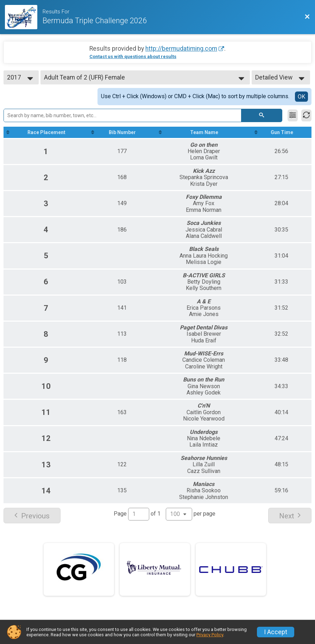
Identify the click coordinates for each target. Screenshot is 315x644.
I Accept (276, 632)
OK (301, 97)
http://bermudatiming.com (181, 49)
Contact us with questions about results (133, 56)
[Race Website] (24, 17)
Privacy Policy (210, 635)
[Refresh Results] (306, 115)
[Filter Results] (293, 115)
